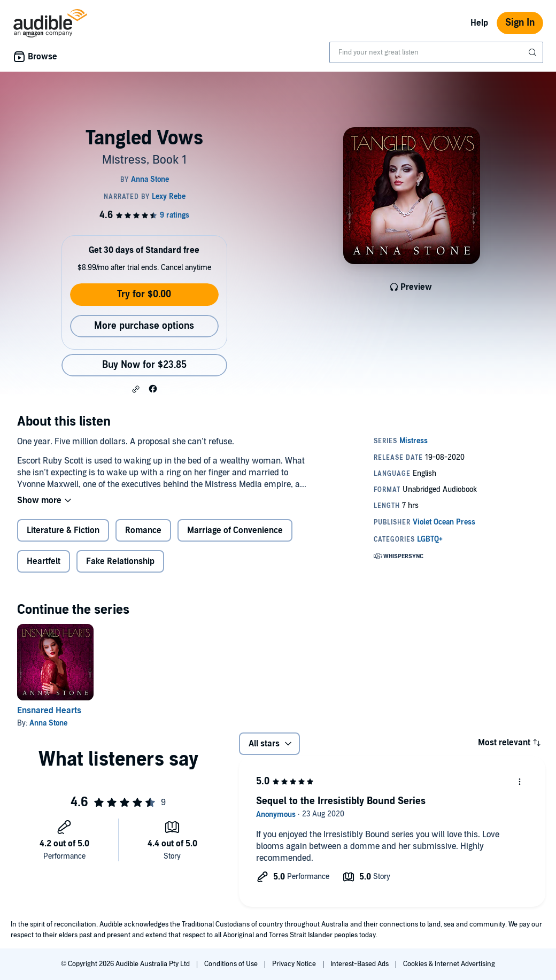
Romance (143, 530)
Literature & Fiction (63, 530)
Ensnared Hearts (49, 711)
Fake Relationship (120, 561)
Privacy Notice (295, 964)
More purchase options (144, 326)
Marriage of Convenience (235, 530)
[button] (136, 389)
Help (479, 23)
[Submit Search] (534, 52)
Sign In (520, 23)
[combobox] (436, 52)
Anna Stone (48, 723)
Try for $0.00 (144, 294)
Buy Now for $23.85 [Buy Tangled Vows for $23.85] (144, 365)
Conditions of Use (232, 964)
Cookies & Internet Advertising (449, 964)
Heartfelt (44, 561)
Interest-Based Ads (360, 964)
